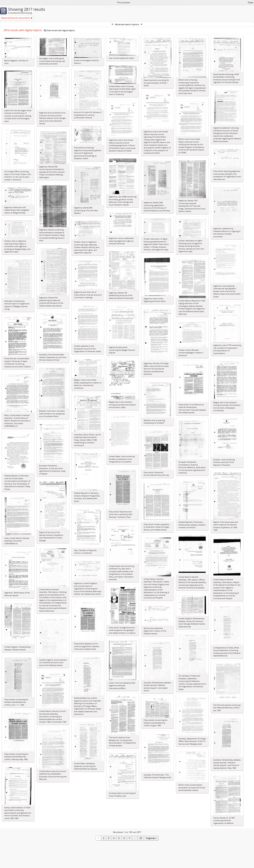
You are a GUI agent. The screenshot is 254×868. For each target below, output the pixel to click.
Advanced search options (127, 24)
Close (250, 2)
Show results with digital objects (59, 30)
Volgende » (151, 838)
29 (141, 838)
